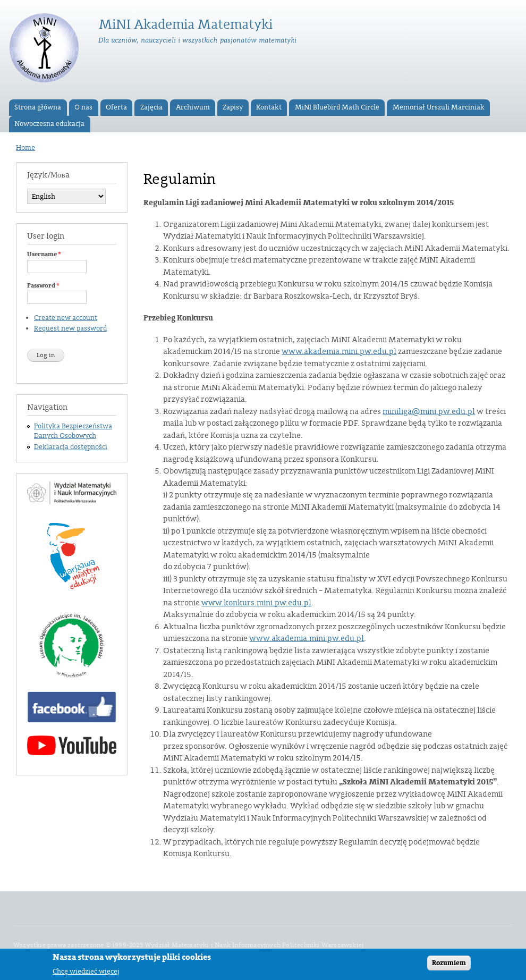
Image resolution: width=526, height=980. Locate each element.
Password (43, 285)
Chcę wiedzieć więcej (86, 975)
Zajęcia (151, 107)
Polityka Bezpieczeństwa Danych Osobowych (73, 431)
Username (44, 254)
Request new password (70, 328)
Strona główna (38, 107)
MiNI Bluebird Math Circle (337, 107)
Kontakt (269, 107)
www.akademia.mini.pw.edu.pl (339, 352)
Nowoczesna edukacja (49, 124)
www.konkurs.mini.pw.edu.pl (256, 603)
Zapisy (233, 107)
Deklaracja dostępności (71, 447)
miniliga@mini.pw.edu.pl (429, 412)
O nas (83, 107)
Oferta (116, 107)
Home (26, 148)
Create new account (66, 318)
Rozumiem (449, 967)
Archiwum (193, 107)
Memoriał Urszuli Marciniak (439, 107)
